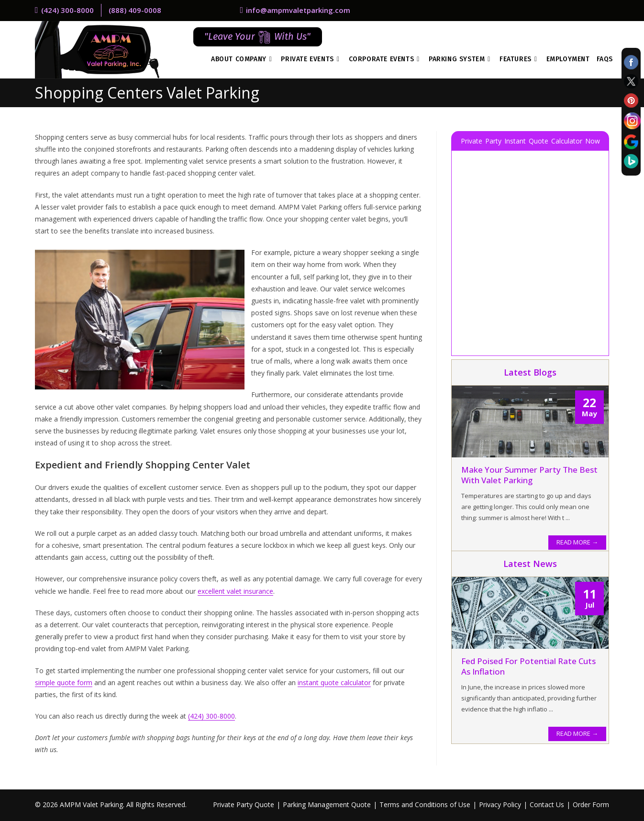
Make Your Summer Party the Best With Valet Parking (529, 475)
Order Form (591, 804)
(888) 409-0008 (135, 10)
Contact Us (547, 804)
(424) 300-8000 (211, 716)
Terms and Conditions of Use (425, 804)
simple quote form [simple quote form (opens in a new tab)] (64, 682)
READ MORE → (577, 542)
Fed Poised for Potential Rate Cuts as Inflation (528, 666)
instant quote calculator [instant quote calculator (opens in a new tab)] (334, 682)
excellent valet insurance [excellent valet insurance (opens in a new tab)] (235, 591)
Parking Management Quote (327, 804)
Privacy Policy (500, 804)
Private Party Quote (244, 804)
